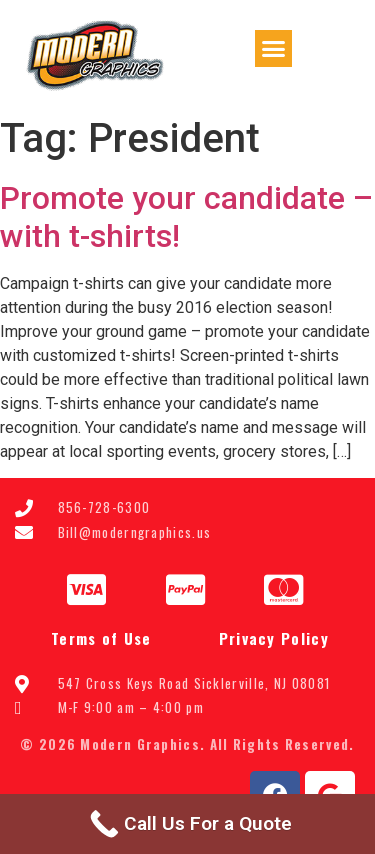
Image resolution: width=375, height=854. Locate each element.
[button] (274, 49)
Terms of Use (101, 638)
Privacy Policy (274, 638)
